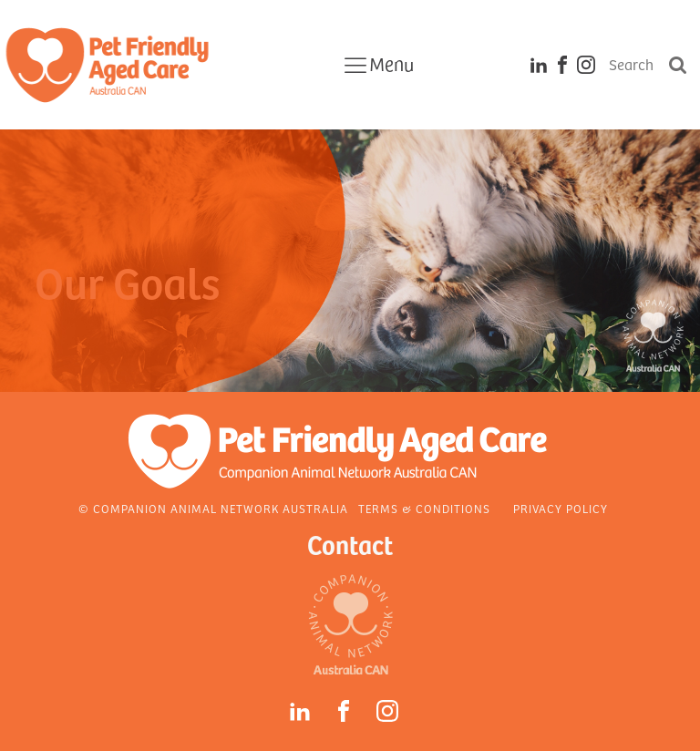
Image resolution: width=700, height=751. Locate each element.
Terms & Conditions (424, 509)
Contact (350, 544)
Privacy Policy (561, 509)
